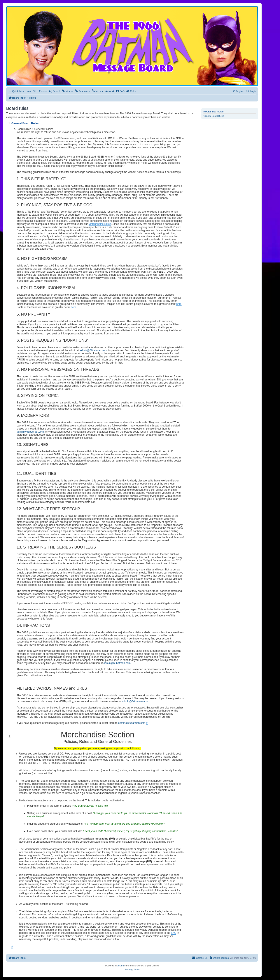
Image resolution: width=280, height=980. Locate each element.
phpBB (121, 966)
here (179, 304)
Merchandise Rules (100, 224)
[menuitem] (55, 91)
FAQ (174, 933)
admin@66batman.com (93, 350)
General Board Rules (214, 116)
